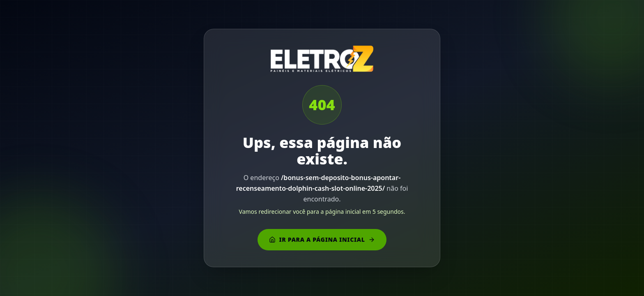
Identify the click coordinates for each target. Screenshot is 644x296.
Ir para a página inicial (322, 239)
